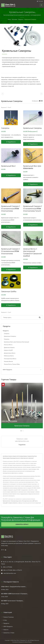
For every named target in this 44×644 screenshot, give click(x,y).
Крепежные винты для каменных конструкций (16, 342)
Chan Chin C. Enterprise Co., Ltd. (22, 640)
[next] (41, 94)
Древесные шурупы (9, 347)
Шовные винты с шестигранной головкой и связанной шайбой (32, 252)
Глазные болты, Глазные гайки (12, 364)
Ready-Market (28, 642)
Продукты (21, 19)
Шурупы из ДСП (8, 350)
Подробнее (22, 445)
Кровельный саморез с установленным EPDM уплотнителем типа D (33, 209)
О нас (5, 620)
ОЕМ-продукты (7, 370)
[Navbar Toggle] (41, 5)
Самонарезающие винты (16, 501)
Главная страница (8, 617)
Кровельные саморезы (30, 19)
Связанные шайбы (9, 291)
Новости (6, 630)
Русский (41, 1)
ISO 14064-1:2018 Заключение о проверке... (15, 594)
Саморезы (5, 128)
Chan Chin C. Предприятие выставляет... (14, 587)
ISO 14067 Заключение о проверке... (12, 601)
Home (9, 19)
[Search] (19, 317)
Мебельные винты (9, 356)
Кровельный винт (8, 166)
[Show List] (42, 101)
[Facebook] (2, 550)
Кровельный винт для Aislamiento (32, 167)
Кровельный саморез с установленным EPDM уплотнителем (11, 209)
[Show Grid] (40, 101)
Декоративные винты (10, 353)
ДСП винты (35, 501)
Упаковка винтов (8, 361)
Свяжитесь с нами (17, 503)
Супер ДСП (5, 503)
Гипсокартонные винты (10, 359)
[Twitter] (4, 550)
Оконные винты (8, 345)
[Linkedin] (6, 550)
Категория (14, 19)
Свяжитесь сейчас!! (22, 524)
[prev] (3, 94)
